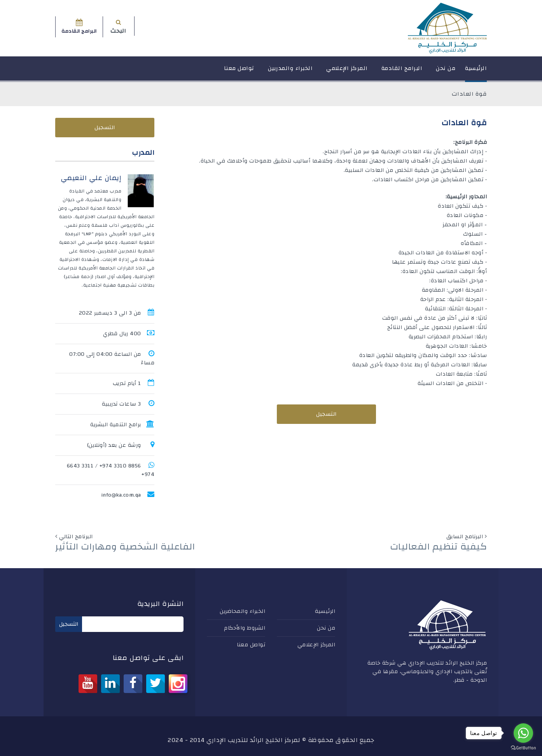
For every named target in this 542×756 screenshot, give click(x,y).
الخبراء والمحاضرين (242, 611)
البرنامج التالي (76, 537)
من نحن (446, 72)
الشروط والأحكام (245, 628)
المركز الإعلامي (347, 72)
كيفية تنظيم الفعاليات (439, 547)
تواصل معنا (239, 72)
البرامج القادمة (402, 72)
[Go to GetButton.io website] (523, 748)
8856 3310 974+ (120, 466)
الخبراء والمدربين (290, 72)
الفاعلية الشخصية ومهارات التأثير (125, 547)
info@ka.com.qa (121, 495)
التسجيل (326, 414)
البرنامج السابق (465, 537)
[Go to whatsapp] (523, 733)
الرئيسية (476, 72)
